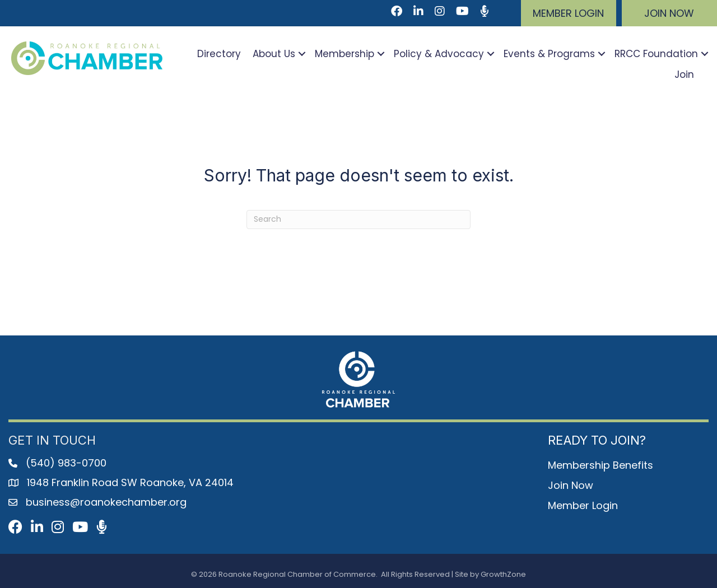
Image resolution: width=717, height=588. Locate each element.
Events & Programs (549, 54)
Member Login (583, 505)
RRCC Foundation (656, 54)
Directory (219, 54)
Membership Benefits (600, 465)
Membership (344, 54)
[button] (569, 13)
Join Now (571, 485)
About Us (274, 54)
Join (684, 74)
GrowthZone (503, 574)
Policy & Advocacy (439, 54)
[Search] (358, 220)
